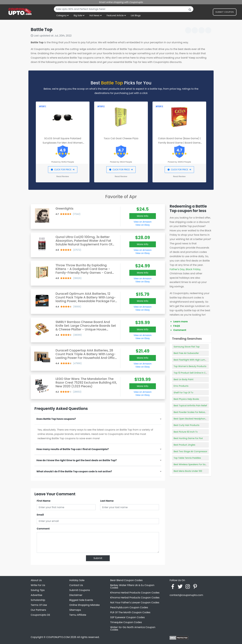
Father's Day (177, 269)
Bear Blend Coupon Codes (126, 580)
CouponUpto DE (40, 615)
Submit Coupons (80, 590)
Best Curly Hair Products (187, 425)
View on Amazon (143, 222)
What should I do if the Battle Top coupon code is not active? (74, 471)
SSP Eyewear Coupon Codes (127, 617)
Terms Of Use (39, 605)
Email (40, 515)
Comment (43, 529)
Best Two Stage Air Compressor (190, 451)
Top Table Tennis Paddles (187, 458)
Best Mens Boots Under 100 (188, 471)
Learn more (180, 322)
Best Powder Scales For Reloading (192, 412)
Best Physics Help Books (186, 399)
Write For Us (38, 585)
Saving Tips (38, 590)
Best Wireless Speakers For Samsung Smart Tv (198, 464)
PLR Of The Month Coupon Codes (130, 612)
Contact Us (76, 585)
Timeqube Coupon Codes (126, 622)
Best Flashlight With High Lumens (191, 360)
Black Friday (193, 269)
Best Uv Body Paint (184, 379)
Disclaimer (76, 595)
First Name (44, 501)
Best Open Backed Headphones (191, 419)
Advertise (37, 595)
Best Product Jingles (184, 445)
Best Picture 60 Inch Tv (186, 432)
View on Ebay (143, 225)
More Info (143, 216)
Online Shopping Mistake (84, 605)
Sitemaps (75, 610)
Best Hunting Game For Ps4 (188, 438)
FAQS (177, 326)
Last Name (107, 501)
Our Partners (38, 610)
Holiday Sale (77, 580)
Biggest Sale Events (81, 600)
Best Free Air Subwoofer (186, 353)
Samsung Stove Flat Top (187, 347)
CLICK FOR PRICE (63, 170)
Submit (98, 558)
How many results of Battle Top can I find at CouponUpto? (73, 449)
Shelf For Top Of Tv (183, 393)
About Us (36, 580)
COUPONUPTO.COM (58, 637)
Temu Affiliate (78, 615)
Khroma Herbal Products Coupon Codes (135, 593)
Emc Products (181, 386)
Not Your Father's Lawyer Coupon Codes (135, 603)
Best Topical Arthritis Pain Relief (190, 406)
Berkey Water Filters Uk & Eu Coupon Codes (132, 586)
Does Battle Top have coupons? (56, 419)
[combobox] (124, 9)
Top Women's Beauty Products (190, 366)
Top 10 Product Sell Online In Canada (193, 373)
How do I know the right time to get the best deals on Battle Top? (77, 460)
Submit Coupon (225, 13)
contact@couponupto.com (186, 595)
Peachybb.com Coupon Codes (129, 607)
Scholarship (38, 600)
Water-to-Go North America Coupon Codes (133, 628)
